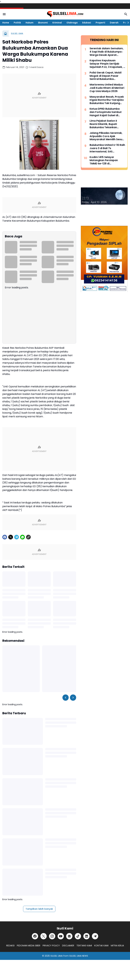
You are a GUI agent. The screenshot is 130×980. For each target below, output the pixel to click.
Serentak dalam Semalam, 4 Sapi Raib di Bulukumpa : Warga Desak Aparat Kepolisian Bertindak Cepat (107, 52)
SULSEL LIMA (56, 956)
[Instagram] (52, 936)
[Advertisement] (39, 95)
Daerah (114, 23)
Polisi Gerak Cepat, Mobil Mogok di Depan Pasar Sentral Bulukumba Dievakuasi (105, 76)
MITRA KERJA (117, 946)
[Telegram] (17, 537)
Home (6, 23)
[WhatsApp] (22, 537)
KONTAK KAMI (101, 946)
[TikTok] (78, 936)
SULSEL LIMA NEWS (79, 956)
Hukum (29, 23)
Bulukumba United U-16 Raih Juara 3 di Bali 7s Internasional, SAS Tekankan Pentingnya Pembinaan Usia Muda (107, 148)
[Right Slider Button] (127, 23)
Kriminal (57, 23)
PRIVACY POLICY (51, 946)
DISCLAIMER (68, 946)
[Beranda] (5, 34)
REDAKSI (10, 946)
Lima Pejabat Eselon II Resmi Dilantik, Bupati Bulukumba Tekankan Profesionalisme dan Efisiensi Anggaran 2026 (105, 124)
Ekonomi (43, 23)
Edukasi (87, 23)
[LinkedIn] (86, 936)
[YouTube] (61, 936)
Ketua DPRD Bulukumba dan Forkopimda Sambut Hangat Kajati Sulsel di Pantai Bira (106, 112)
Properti (100, 23)
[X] (11, 537)
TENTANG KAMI (84, 946)
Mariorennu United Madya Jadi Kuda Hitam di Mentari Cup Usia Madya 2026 (107, 88)
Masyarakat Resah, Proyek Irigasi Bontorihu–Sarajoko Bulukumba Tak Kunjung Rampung (107, 100)
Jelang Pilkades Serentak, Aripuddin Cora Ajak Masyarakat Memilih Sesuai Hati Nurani (107, 136)
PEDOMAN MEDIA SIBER (29, 946)
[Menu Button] (4, 14)
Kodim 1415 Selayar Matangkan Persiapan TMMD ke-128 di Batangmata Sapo (104, 160)
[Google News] (69, 936)
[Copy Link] (28, 537)
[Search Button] (126, 14)
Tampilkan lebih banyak (39, 909)
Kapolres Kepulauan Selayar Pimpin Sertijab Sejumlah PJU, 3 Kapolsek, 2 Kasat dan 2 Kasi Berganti (107, 64)
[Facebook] (5, 537)
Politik (17, 23)
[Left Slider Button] (66, 698)
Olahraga (72, 23)
